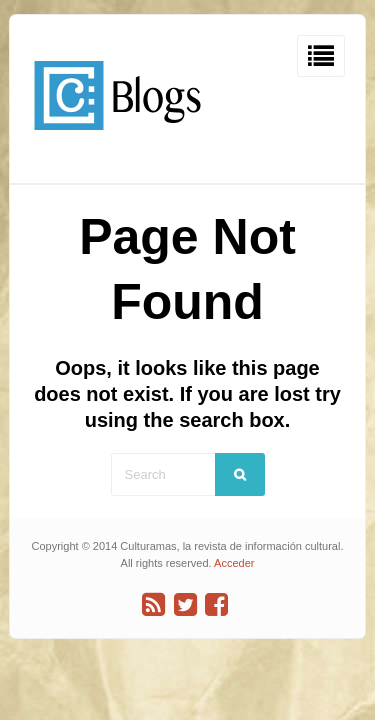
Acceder (234, 563)
